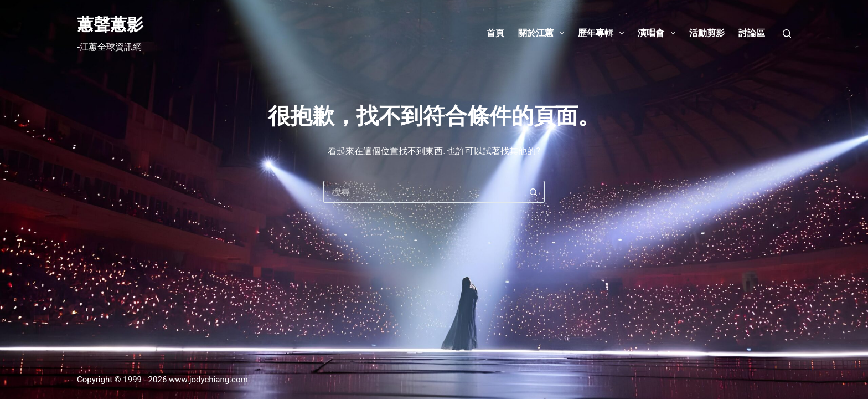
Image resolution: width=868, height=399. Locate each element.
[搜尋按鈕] (534, 192)
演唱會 (658, 33)
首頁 (495, 33)
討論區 (752, 33)
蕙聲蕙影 (110, 25)
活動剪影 (707, 33)
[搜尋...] (423, 192)
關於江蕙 (543, 33)
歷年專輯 (603, 33)
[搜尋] (787, 34)
